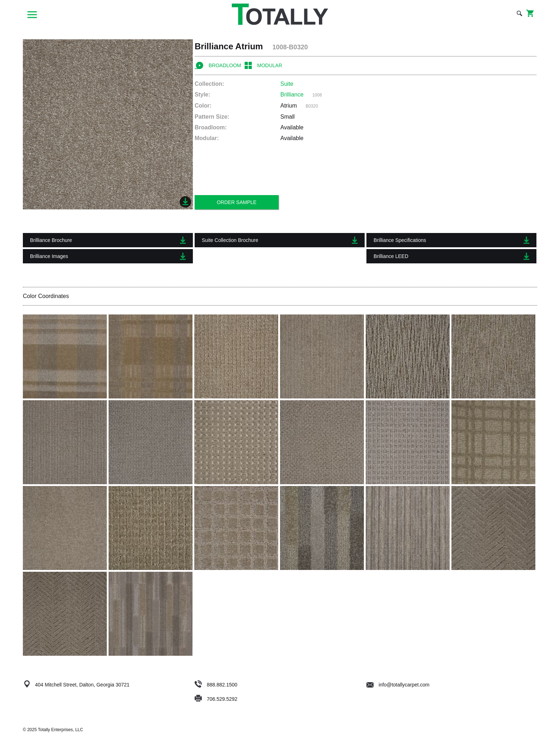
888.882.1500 (222, 685)
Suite (287, 84)
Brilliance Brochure (108, 240)
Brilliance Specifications (451, 240)
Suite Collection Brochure (280, 240)
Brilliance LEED (451, 256)
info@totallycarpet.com (398, 685)
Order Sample (237, 202)
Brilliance (292, 95)
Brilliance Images (108, 256)
